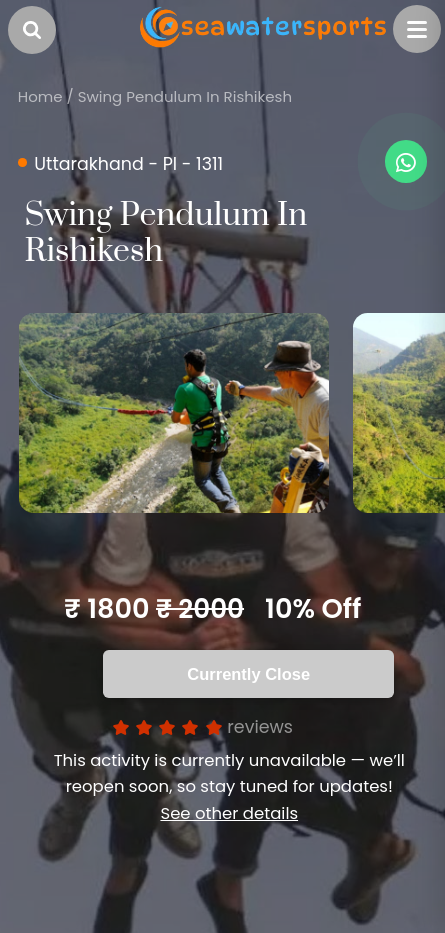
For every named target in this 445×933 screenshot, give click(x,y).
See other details (229, 813)
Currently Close (248, 674)
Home (40, 96)
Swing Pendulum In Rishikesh (185, 96)
